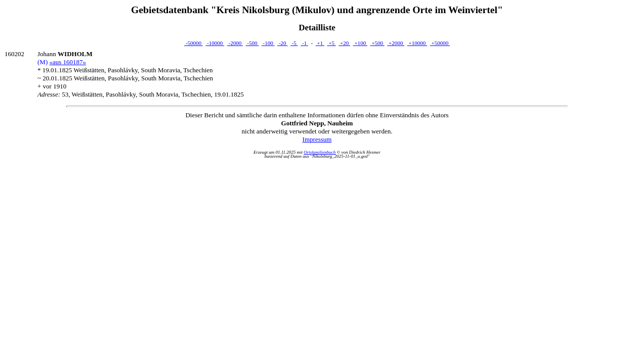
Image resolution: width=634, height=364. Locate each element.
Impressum (317, 139)
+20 (344, 43)
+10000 (417, 43)
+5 (331, 43)
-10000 (215, 43)
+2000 (396, 43)
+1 (320, 43)
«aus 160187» (68, 62)
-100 (268, 43)
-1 (304, 43)
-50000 (194, 43)
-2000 (235, 43)
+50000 (440, 43)
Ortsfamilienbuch (320, 152)
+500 (377, 43)
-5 (294, 43)
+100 (360, 43)
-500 (252, 43)
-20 (282, 43)
